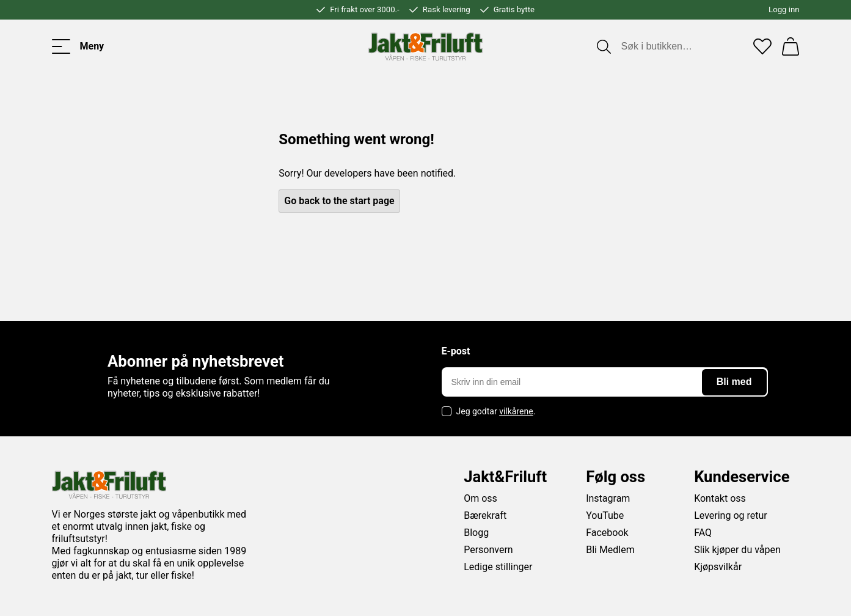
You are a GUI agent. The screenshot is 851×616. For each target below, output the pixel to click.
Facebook (607, 533)
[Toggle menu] (78, 46)
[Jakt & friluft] (425, 46)
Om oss (480, 498)
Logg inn (784, 9)
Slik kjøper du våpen (737, 550)
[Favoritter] (762, 46)
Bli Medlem (610, 550)
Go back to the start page (339, 201)
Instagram (608, 498)
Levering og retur (731, 515)
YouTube (605, 515)
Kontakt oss (720, 498)
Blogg (476, 533)
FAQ (703, 533)
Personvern (488, 550)
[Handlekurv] (791, 46)
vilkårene (516, 411)
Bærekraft (485, 515)
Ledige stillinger (498, 567)
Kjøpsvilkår (718, 567)
